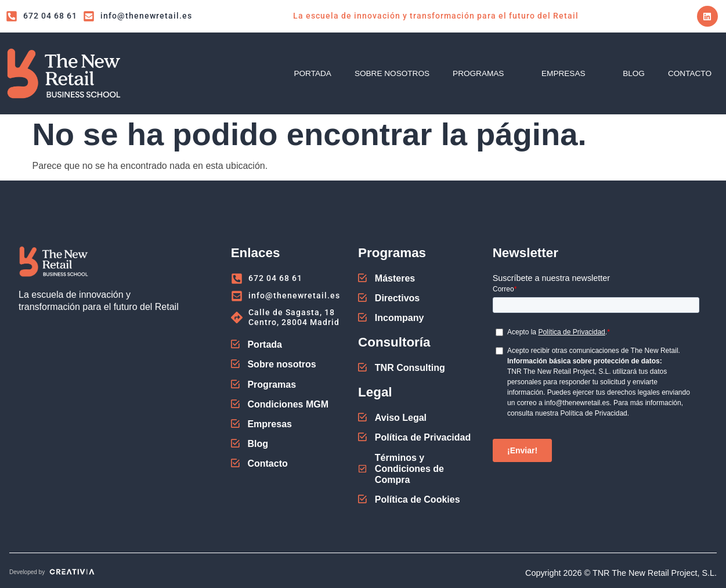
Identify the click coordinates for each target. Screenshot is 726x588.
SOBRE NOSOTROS (392, 73)
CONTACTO (690, 73)
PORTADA (312, 73)
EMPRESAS (570, 73)
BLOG (634, 73)
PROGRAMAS (485, 73)
